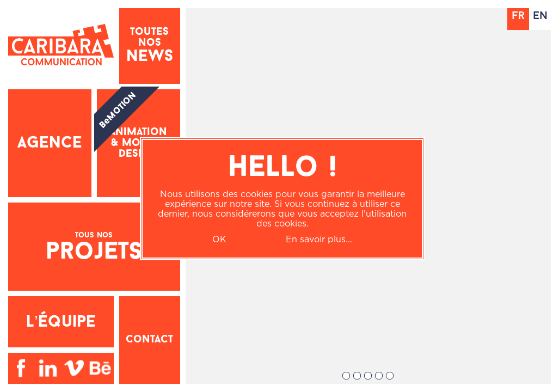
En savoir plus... (319, 239)
